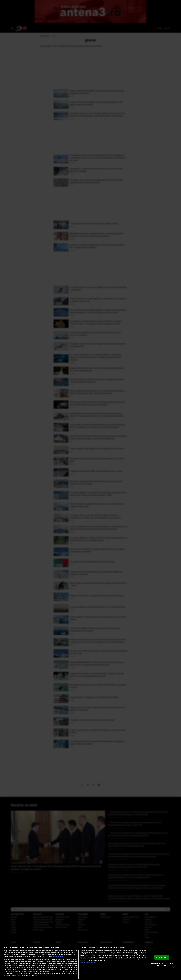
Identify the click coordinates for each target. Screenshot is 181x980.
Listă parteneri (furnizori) (89, 963)
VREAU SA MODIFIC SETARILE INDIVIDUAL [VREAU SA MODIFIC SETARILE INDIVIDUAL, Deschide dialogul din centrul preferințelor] (162, 964)
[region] (90, 962)
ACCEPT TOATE (162, 957)
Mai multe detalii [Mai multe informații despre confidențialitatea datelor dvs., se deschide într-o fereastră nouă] (58, 956)
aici (10, 969)
